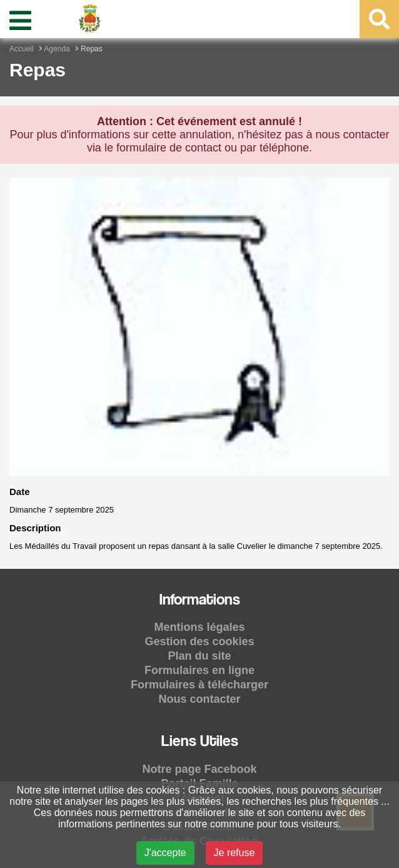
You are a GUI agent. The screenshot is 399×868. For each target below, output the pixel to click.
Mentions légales (199, 627)
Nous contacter (199, 699)
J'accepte (165, 853)
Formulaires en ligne (199, 670)
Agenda (57, 49)
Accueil (22, 49)
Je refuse (235, 853)
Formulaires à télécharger (199, 685)
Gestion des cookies (199, 641)
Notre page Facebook (199, 769)
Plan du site (199, 656)
